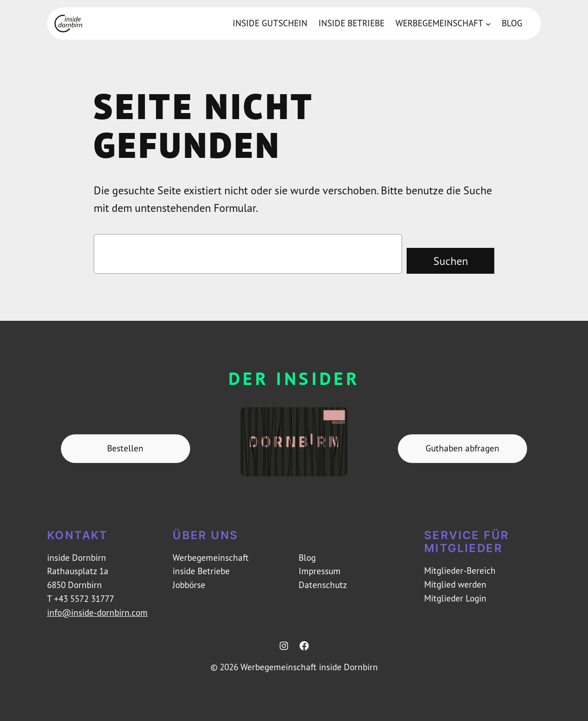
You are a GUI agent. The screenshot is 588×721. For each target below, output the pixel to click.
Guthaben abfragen (462, 448)
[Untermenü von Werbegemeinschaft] (488, 24)
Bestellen (125, 448)
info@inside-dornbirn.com (97, 613)
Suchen (451, 261)
